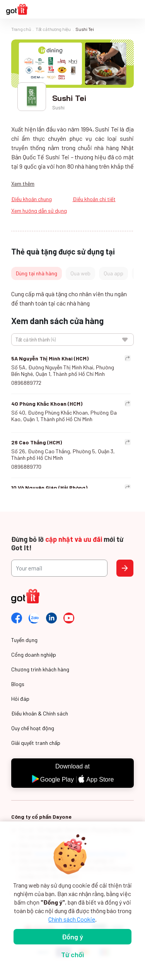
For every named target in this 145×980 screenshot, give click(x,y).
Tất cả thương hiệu (53, 29)
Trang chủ (21, 29)
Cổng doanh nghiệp (34, 655)
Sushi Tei (84, 29)
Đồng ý (72, 937)
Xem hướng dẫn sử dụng (39, 211)
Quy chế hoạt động (33, 728)
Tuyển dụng (24, 640)
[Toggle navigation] (135, 9)
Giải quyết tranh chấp (36, 743)
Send (125, 568)
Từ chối (72, 954)
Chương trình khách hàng (40, 669)
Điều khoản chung (32, 199)
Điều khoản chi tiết (94, 199)
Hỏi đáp (20, 699)
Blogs (18, 684)
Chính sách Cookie (72, 919)
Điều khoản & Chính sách (40, 713)
